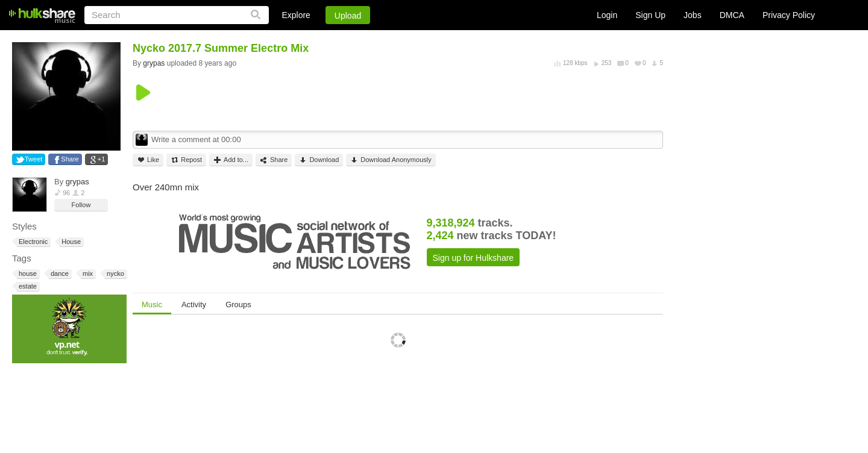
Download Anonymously (391, 160)
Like (148, 160)
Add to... (231, 160)
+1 (102, 159)
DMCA (732, 15)
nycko (115, 274)
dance (59, 274)
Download (319, 160)
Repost (186, 160)
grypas (77, 182)
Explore (296, 15)
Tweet (33, 159)
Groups (238, 305)
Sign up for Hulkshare (473, 258)
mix (87, 274)
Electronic (32, 242)
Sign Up (650, 15)
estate (27, 286)
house (27, 274)
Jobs (693, 15)
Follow (81, 205)
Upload (348, 16)
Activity (194, 305)
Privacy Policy (789, 15)
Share (70, 159)
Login (607, 15)
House (70, 242)
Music (152, 305)
